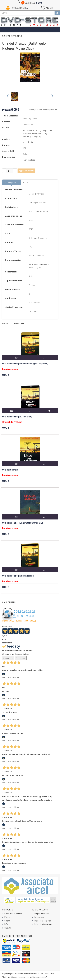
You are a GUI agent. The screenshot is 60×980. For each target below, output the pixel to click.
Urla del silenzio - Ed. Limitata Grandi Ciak (22, 523)
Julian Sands (37, 133)
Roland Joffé (28, 142)
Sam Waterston (29, 130)
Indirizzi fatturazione (43, 924)
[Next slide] (52, 97)
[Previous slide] (8, 97)
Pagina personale (42, 914)
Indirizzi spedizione (43, 921)
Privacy (7, 917)
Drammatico (28, 125)
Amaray (32, 285)
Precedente (8, 658)
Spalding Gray (35, 136)
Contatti (8, 928)
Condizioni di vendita (13, 914)
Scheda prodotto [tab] (12, 182)
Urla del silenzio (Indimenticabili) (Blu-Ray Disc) (25, 364)
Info (6, 924)
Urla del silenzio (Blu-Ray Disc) (17, 417)
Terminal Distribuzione (38, 211)
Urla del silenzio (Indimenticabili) (18, 576)
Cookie (7, 921)
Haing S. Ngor (42, 130)
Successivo (21, 658)
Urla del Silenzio (10, 470)
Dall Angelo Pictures (37, 203)
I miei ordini (39, 917)
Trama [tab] (26, 182)
